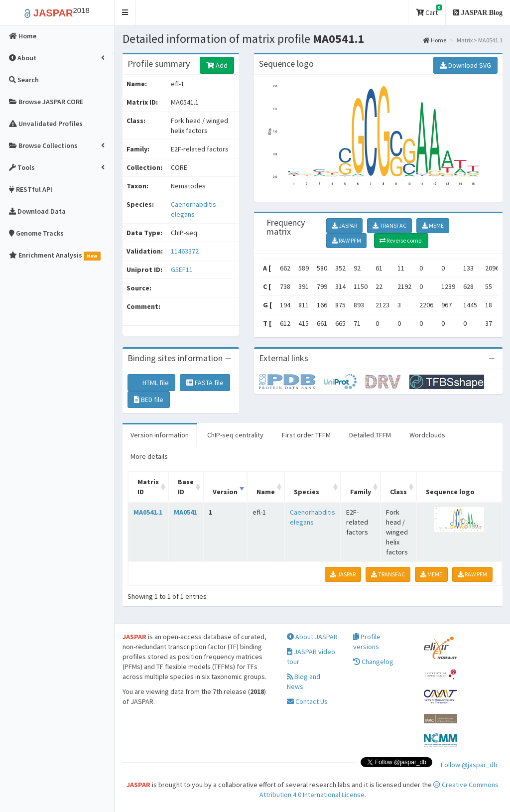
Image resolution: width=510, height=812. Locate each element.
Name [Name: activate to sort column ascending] (266, 492)
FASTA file (205, 383)
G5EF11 (183, 270)
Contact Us (307, 701)
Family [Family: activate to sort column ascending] (361, 492)
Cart (429, 11)
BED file (149, 400)
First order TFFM (306, 435)
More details (149, 456)
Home (435, 40)
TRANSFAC (389, 225)
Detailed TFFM (370, 435)
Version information (160, 435)
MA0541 (186, 512)
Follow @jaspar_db (469, 765)
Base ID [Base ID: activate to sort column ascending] (186, 487)
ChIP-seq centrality (235, 435)
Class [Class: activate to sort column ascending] (398, 492)
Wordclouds (427, 435)
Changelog (373, 662)
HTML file (151, 383)
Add (217, 65)
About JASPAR (312, 637)
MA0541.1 (148, 512)
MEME (433, 225)
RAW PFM (346, 240)
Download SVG (465, 65)
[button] (125, 13)
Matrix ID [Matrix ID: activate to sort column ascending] (148, 487)
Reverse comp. (401, 240)
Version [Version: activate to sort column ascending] (225, 492)
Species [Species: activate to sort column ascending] (307, 492)
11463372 (185, 251)
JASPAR (344, 225)
